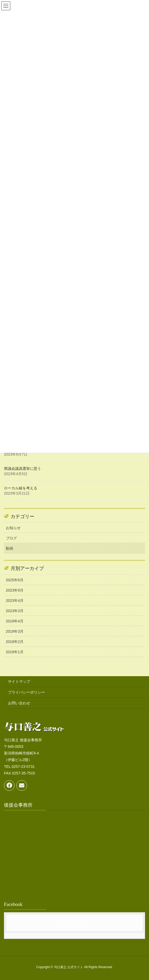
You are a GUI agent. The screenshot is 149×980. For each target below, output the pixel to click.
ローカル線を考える (21, 488)
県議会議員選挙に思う (22, 469)
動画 (10, 548)
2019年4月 (15, 621)
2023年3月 (15, 611)
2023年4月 (15, 601)
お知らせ (13, 528)
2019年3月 (15, 631)
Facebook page (74, 923)
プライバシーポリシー (26, 692)
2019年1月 (15, 652)
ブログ (11, 538)
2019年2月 (15, 642)
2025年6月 (15, 580)
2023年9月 (15, 590)
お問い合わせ (19, 703)
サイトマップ (19, 681)
